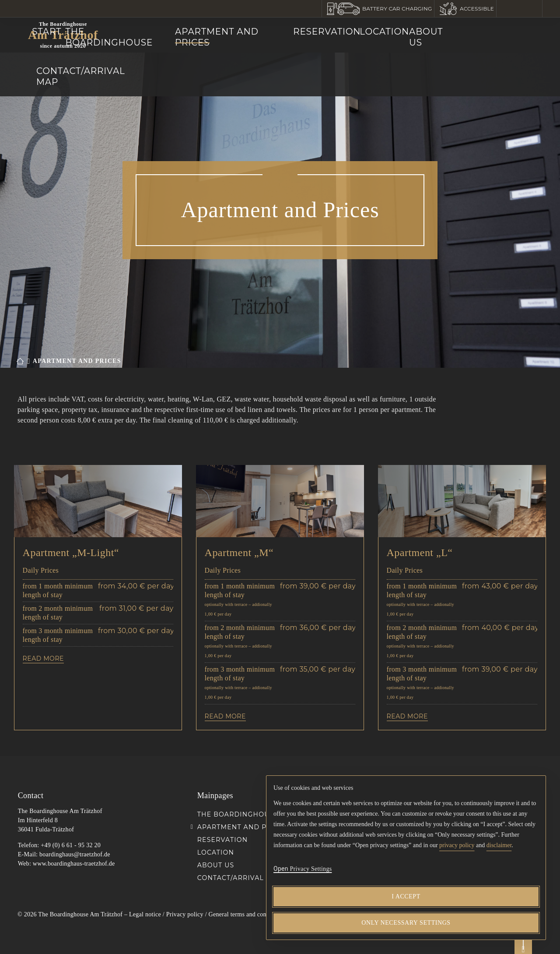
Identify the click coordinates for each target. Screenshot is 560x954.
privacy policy (457, 845)
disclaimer (499, 845)
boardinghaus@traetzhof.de (75, 854)
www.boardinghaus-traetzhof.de (74, 864)
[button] (378, 9)
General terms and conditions (246, 914)
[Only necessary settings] (406, 923)
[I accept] (406, 897)
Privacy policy (185, 914)
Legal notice (145, 914)
